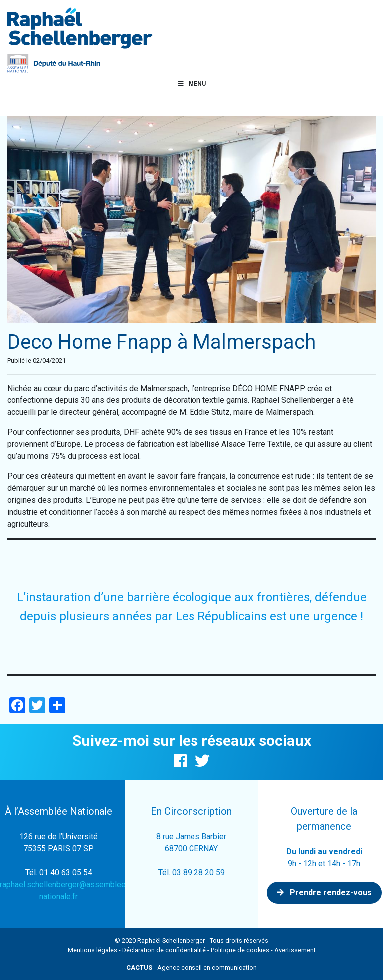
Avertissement (295, 950)
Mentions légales (93, 950)
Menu (191, 84)
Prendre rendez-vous (324, 892)
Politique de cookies (240, 950)
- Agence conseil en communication (191, 967)
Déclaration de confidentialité (164, 950)
